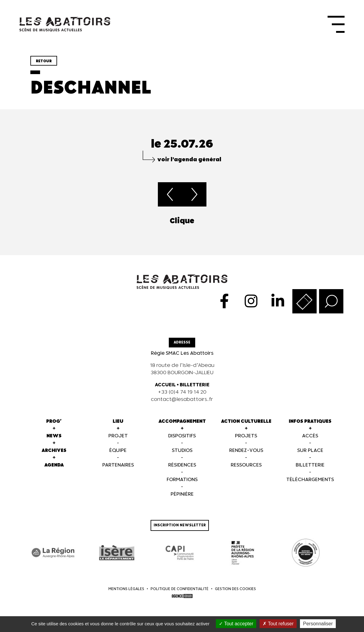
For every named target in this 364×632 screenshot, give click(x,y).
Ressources (246, 465)
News (54, 436)
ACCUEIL (165, 385)
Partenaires (118, 465)
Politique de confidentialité (180, 589)
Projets (246, 436)
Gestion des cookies (235, 589)
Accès (310, 436)
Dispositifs (182, 436)
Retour (44, 61)
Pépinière (182, 494)
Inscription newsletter (180, 525)
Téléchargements (310, 480)
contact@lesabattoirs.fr (182, 400)
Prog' (54, 421)
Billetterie (310, 465)
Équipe (118, 451)
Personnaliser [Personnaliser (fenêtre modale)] (318, 624)
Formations (182, 480)
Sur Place (310, 451)
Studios (182, 451)
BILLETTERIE (195, 385)
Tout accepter (236, 624)
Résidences (182, 465)
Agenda (54, 465)
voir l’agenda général (189, 160)
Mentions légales (126, 589)
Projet (118, 436)
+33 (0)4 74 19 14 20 (182, 392)
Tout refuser (278, 624)
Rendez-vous (246, 451)
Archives (54, 451)
